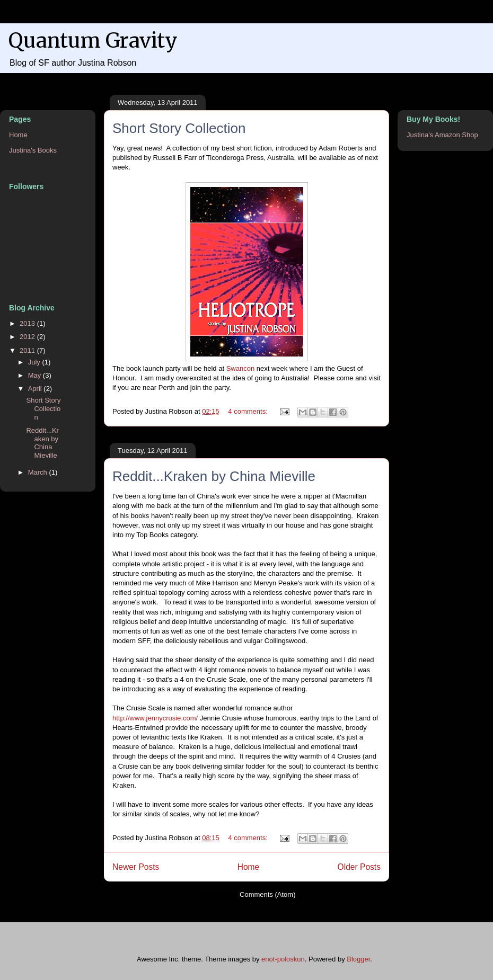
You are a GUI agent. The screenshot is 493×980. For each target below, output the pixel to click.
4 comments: (249, 411)
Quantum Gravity (93, 41)
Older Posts (359, 867)
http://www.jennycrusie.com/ (155, 718)
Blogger (358, 959)
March (39, 472)
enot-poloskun (283, 959)
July (35, 362)
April (36, 389)
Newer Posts (136, 867)
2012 (28, 337)
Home (249, 867)
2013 (28, 323)
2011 (28, 350)
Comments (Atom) (267, 894)
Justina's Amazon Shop (442, 135)
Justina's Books (33, 150)
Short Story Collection (179, 128)
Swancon (240, 368)
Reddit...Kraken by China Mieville (214, 476)
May (36, 375)
